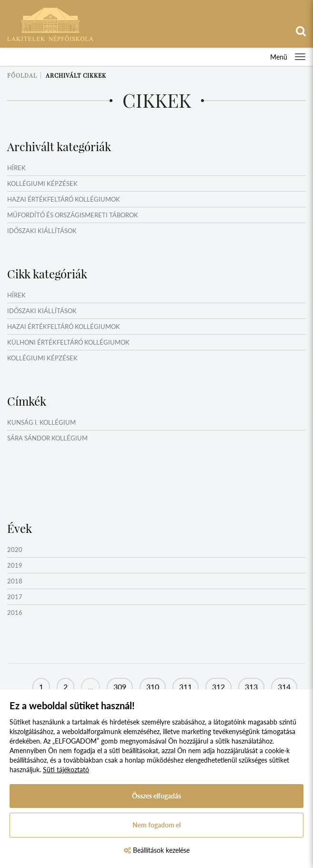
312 (218, 687)
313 (251, 687)
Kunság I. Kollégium (41, 422)
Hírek (16, 168)
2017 (15, 597)
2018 (15, 581)
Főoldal (22, 75)
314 (284, 687)
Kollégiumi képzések (42, 184)
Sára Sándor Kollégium (47, 438)
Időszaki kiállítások (42, 231)
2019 (15, 565)
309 (120, 687)
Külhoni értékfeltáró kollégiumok (68, 342)
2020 (15, 550)
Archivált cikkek (76, 75)
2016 (15, 613)
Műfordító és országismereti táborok (73, 215)
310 (153, 687)
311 (186, 687)
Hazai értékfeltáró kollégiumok (64, 199)
